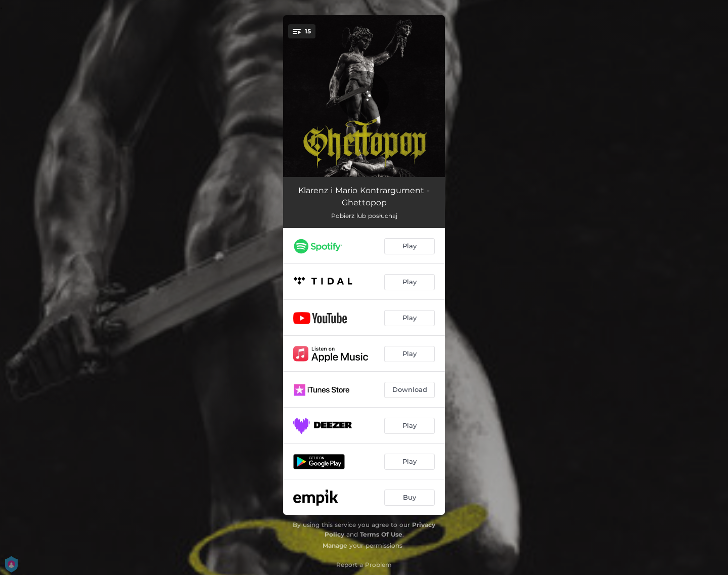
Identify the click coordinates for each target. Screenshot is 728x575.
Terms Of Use (381, 534)
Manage (335, 545)
